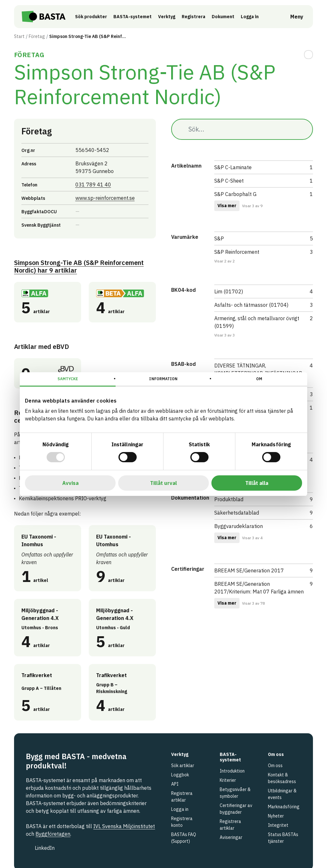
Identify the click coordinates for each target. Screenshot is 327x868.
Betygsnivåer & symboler (235, 793)
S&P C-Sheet (229, 181)
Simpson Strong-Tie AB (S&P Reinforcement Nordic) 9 (79, 267)
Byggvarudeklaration (239, 526)
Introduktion (232, 771)
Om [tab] (259, 379)
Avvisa (70, 483)
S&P (219, 238)
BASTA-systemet (133, 17)
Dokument (224, 17)
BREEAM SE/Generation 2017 (249, 570)
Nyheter (276, 816)
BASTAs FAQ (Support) (184, 838)
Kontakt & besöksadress (282, 778)
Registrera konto (182, 822)
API (175, 784)
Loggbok (180, 775)
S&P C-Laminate (233, 167)
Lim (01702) (229, 291)
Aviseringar (231, 837)
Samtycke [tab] (68, 379)
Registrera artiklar (182, 797)
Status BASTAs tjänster (283, 838)
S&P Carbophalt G (235, 194)
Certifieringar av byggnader (236, 809)
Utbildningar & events (282, 794)
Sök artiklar (183, 766)
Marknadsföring (284, 807)
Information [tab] (163, 379)
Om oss (275, 766)
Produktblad (229, 499)
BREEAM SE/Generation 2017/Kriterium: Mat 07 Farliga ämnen (259, 588)
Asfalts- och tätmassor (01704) (251, 305)
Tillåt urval (163, 483)
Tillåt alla (257, 483)
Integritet (278, 825)
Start (19, 36)
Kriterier (228, 780)
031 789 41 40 (93, 185)
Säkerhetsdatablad (237, 513)
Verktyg (168, 17)
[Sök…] (242, 129)
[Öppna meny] (292, 17)
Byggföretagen (53, 834)
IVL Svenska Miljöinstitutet (124, 826)
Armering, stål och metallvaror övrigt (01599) (257, 322)
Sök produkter (92, 17)
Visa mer (227, 206)
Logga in (252, 16)
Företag (37, 36)
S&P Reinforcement (237, 252)
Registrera (194, 17)
